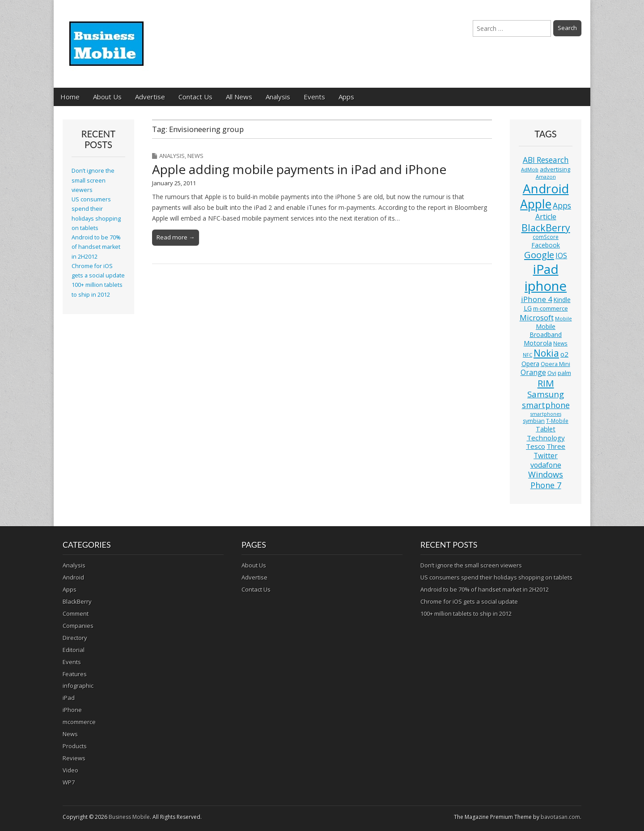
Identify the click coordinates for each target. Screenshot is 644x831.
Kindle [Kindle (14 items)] (562, 300)
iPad (69, 698)
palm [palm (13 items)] (564, 373)
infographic (78, 686)
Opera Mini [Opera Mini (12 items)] (555, 364)
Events (314, 97)
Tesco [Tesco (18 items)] (536, 446)
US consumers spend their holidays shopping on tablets (496, 577)
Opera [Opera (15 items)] (530, 364)
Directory (75, 638)
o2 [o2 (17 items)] (564, 354)
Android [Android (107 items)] (546, 188)
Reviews (74, 758)
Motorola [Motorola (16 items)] (538, 343)
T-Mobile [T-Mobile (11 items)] (557, 421)
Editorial (74, 650)
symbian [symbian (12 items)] (534, 421)
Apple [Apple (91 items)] (536, 204)
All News (239, 97)
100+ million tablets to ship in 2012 (466, 614)
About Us (107, 97)
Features (75, 674)
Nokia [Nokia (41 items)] (546, 353)
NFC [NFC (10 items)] (527, 355)
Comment (76, 614)
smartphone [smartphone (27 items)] (546, 405)
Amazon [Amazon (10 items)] (546, 177)
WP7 (69, 782)
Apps (346, 97)
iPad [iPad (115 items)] (546, 269)
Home (70, 97)
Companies (78, 626)
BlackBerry (77, 601)
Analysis (278, 97)
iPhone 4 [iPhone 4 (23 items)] (537, 299)
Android (73, 577)
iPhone (72, 710)
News (195, 156)
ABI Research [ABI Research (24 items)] (546, 160)
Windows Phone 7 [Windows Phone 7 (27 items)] (546, 480)
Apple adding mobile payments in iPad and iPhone (299, 169)
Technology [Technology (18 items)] (546, 438)
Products (75, 746)
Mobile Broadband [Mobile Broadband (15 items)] (546, 330)
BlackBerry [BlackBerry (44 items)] (546, 228)
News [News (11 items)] (560, 343)
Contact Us (195, 97)
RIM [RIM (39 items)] (546, 383)
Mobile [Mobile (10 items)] (563, 318)
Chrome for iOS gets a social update (469, 601)
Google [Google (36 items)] (539, 255)
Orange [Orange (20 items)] (533, 372)
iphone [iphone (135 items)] (546, 286)
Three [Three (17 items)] (556, 446)
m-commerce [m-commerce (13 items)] (551, 308)
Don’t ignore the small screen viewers (93, 180)
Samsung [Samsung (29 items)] (546, 394)
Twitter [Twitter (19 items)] (546, 456)
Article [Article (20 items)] (546, 217)
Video (70, 770)
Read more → (176, 237)
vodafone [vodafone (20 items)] (546, 465)
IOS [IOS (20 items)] (561, 256)
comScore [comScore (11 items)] (546, 237)
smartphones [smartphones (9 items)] (546, 414)
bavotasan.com (560, 817)
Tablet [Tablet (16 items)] (546, 429)
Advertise (150, 97)
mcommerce (79, 722)
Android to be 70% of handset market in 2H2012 (96, 247)
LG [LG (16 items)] (528, 308)
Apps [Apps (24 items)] (562, 206)
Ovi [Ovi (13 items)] (552, 373)
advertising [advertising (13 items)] (555, 169)
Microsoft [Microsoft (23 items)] (537, 317)
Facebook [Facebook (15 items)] (546, 245)
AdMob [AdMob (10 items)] (530, 169)
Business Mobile (129, 817)
